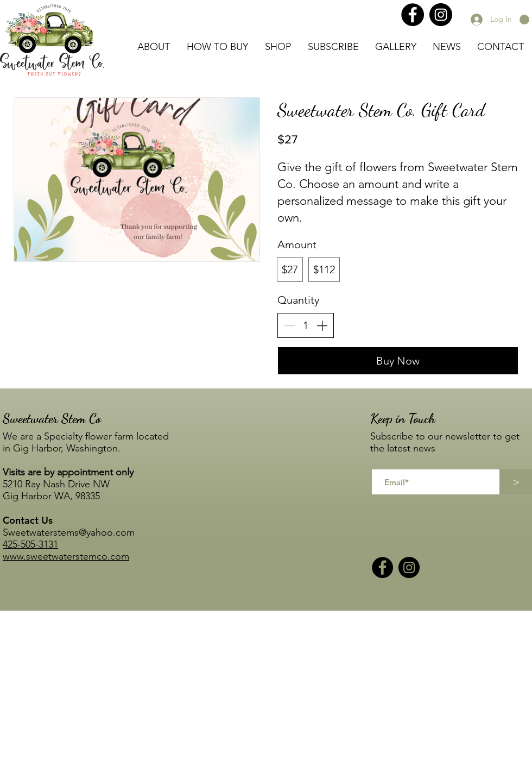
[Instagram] (441, 15)
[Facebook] (413, 15)
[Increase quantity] (322, 325)
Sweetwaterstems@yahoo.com (69, 532)
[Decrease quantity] (289, 325)
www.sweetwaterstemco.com (66, 556)
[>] (516, 482)
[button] (524, 20)
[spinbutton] (306, 325)
